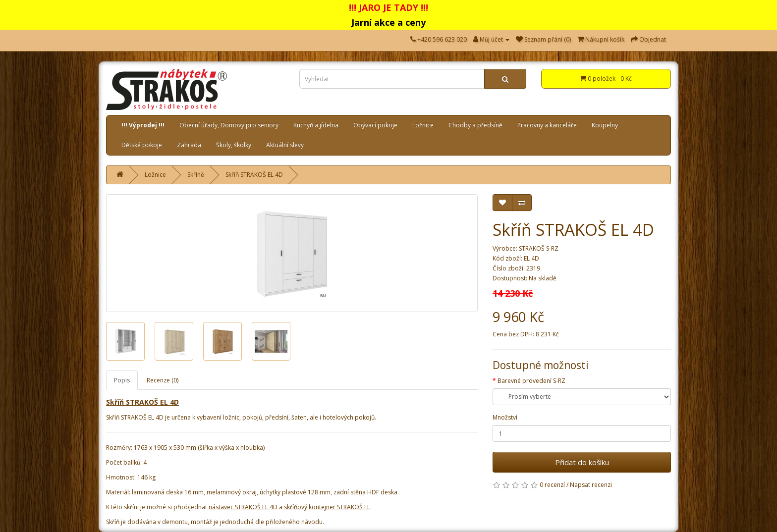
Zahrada (189, 145)
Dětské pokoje (142, 145)
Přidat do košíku (582, 462)
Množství (505, 417)
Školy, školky (234, 145)
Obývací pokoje (375, 125)
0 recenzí (552, 485)
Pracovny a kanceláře (547, 125)
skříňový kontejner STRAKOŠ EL (327, 507)
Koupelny (605, 125)
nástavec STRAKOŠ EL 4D (243, 507)
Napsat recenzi (591, 485)
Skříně (196, 175)
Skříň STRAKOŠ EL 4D (254, 175)
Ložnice (423, 125)
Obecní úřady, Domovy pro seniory (229, 125)
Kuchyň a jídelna (316, 125)
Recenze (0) (163, 380)
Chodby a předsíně (475, 125)
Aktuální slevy (285, 145)
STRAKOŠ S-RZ (539, 248)
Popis (122, 380)
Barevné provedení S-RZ (531, 381)
